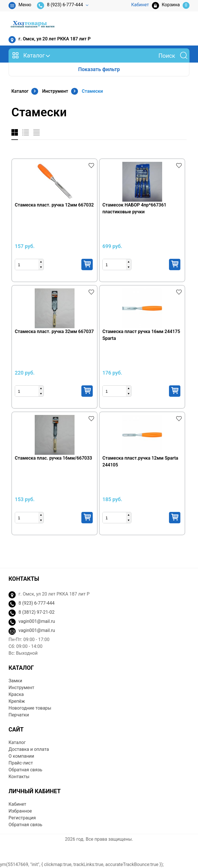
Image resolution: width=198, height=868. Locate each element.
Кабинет (17, 804)
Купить (87, 264)
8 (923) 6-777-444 (60, 6)
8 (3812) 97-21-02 (37, 612)
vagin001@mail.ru (37, 621)
